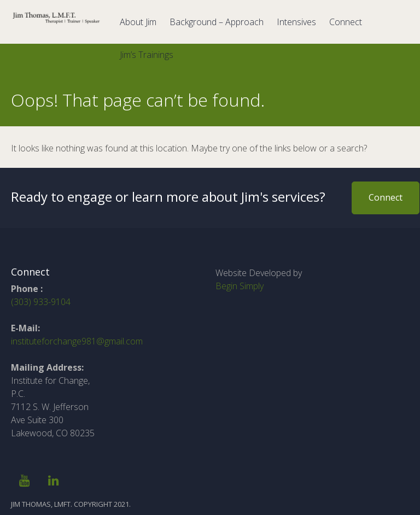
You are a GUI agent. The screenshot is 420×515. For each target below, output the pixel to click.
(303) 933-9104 (41, 302)
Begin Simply (240, 286)
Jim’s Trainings (147, 55)
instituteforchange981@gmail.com (77, 341)
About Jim (138, 22)
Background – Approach (217, 22)
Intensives (296, 22)
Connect (346, 22)
